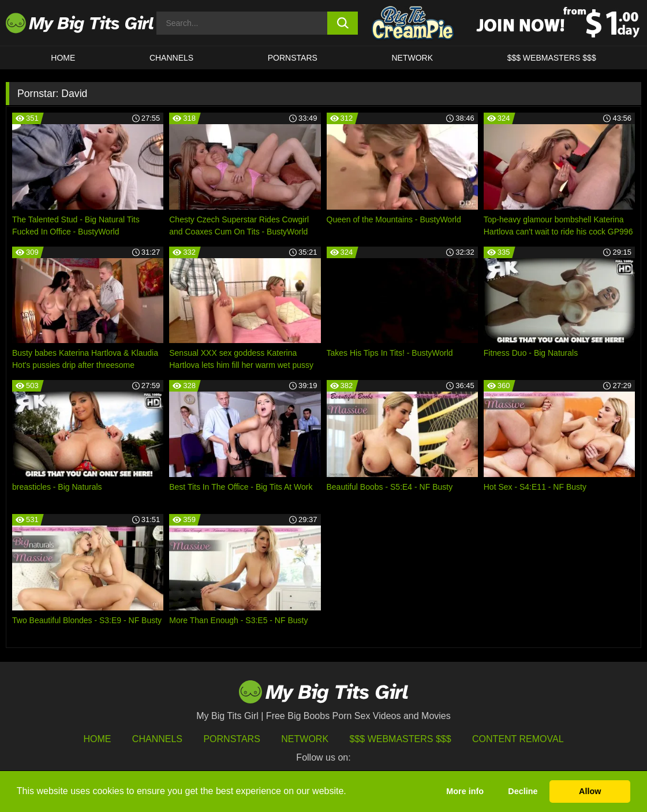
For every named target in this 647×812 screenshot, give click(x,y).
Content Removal (518, 739)
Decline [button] (523, 791)
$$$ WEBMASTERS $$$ (552, 58)
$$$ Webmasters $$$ (401, 739)
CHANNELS (171, 58)
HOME (63, 58)
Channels (157, 739)
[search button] (342, 23)
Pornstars (293, 58)
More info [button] (465, 791)
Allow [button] (590, 791)
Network (412, 58)
